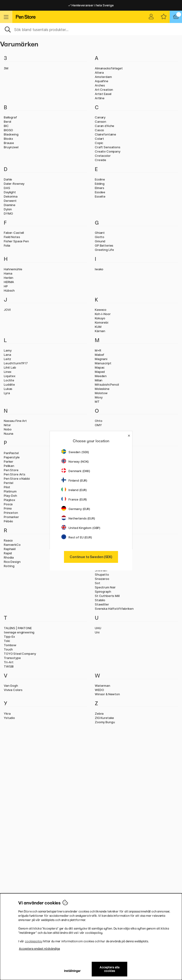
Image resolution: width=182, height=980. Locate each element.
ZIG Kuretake (104, 718)
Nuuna (9, 434)
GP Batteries (104, 245)
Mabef (100, 355)
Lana (7, 355)
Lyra (7, 393)
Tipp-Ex (9, 637)
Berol (7, 122)
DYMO (8, 213)
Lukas (8, 389)
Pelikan (9, 466)
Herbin (9, 278)
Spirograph (103, 592)
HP (6, 286)
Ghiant (100, 233)
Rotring (9, 566)
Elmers (100, 188)
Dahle (8, 179)
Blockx (8, 139)
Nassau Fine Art (15, 421)
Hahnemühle (13, 269)
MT (97, 402)
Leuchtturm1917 (16, 363)
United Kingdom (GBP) (81, 528)
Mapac (100, 367)
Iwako (99, 269)
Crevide (100, 160)
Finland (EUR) (74, 480)
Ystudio (9, 718)
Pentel (9, 483)
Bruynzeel (11, 147)
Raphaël (10, 549)
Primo (8, 508)
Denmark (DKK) (76, 471)
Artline (100, 98)
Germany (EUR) (76, 509)
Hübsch (9, 290)
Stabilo (100, 600)
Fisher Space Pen (16, 241)
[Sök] (91, 29)
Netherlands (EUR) (78, 518)
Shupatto (102, 574)
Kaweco (101, 310)
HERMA (9, 282)
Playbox (9, 500)
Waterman (102, 686)
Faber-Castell (14, 233)
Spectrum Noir (105, 587)
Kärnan (100, 331)
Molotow (101, 393)
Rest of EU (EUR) (77, 537)
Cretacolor (103, 156)
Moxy (99, 397)
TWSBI (9, 666)
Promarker (11, 517)
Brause (9, 143)
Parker (9, 461)
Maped (100, 372)
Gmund (100, 241)
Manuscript (103, 363)
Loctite (9, 380)
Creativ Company (108, 151)
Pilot (7, 487)
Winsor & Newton (107, 694)
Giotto (100, 237)
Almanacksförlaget (109, 68)
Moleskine (102, 389)
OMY (98, 425)
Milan (99, 380)
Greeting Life (104, 250)
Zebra (99, 714)
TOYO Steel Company (20, 654)
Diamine (10, 205)
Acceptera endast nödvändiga (39, 949)
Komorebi (102, 322)
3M (6, 68)
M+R (98, 350)
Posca (8, 504)
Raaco (8, 540)
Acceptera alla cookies (109, 969)
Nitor (7, 425)
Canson (100, 122)
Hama (8, 273)
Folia (7, 245)
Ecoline (100, 179)
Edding (100, 184)
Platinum (10, 491)
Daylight (10, 192)
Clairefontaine (105, 134)
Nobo (8, 429)
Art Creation (104, 90)
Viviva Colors (13, 690)
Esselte (100, 196)
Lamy (8, 350)
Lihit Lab (10, 367)
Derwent (10, 201)
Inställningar (72, 971)
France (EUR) (74, 499)
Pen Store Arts (15, 474)
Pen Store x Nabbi (17, 479)
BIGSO (8, 130)
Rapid (8, 553)
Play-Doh (10, 496)
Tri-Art (9, 662)
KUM (98, 327)
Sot (98, 583)
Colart (99, 139)
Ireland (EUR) (74, 490)
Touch (8, 649)
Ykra (7, 714)
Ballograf (10, 117)
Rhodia (9, 557)
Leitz (7, 359)
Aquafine (102, 81)
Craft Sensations (108, 147)
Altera (99, 72)
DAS (7, 188)
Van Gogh (11, 686)
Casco (99, 130)
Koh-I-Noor (103, 314)
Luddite (9, 384)
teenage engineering (19, 632)
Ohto (98, 421)
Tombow (10, 645)
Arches (100, 85)
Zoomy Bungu (105, 722)
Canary (100, 117)
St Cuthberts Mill (107, 596)
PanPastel (11, 453)
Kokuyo (100, 318)
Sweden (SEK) (75, 452)
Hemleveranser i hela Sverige (91, 5)
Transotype (12, 658)
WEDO (99, 690)
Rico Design (12, 562)
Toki (7, 641)
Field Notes (12, 237)
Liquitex (10, 376)
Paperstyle (12, 457)
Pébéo (8, 521)
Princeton (11, 513)
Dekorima (11, 196)
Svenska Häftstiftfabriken (114, 609)
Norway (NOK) (75, 461)
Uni (97, 632)
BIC (6, 126)
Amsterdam (103, 77)
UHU (98, 628)
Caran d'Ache (105, 126)
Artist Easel (103, 94)
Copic (99, 143)
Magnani (101, 359)
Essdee (100, 192)
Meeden (101, 376)
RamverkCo (12, 545)
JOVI (7, 310)
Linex (8, 372)
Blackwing (11, 134)
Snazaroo (102, 579)
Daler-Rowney (14, 184)
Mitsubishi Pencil (107, 384)
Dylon (8, 209)
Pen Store (11, 470)
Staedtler (102, 604)
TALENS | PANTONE (18, 628)
